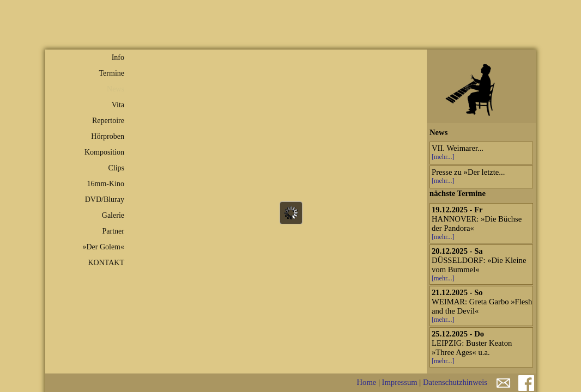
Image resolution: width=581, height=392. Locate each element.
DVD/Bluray (105, 200)
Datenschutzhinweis (455, 382)
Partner (113, 231)
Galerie (113, 215)
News (116, 89)
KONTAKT (106, 263)
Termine (112, 73)
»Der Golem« (103, 247)
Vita (118, 105)
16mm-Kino (106, 184)
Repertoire (108, 121)
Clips (116, 168)
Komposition (104, 152)
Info (118, 57)
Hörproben (108, 136)
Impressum (400, 382)
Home (366, 382)
